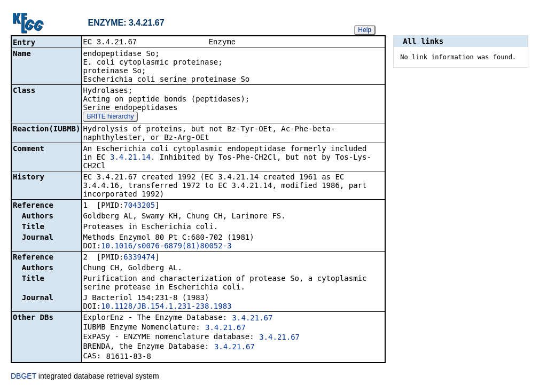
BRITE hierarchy (110, 117)
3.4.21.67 (253, 319)
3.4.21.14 (130, 158)
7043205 (139, 206)
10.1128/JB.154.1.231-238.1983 (166, 307)
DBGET (24, 377)
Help (365, 30)
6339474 (139, 258)
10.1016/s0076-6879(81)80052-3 (166, 247)
